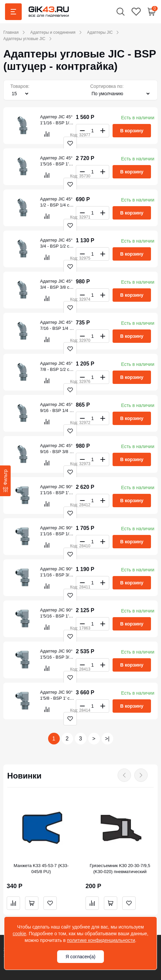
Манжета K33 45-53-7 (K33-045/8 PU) (41, 869)
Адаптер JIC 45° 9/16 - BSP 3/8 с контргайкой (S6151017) (56, 449)
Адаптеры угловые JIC (24, 39)
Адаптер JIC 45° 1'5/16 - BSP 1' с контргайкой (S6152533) (56, 161)
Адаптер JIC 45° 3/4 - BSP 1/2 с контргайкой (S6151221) (56, 243)
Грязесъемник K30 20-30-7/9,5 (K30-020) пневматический (120, 869)
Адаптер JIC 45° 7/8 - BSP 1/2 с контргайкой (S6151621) (56, 367)
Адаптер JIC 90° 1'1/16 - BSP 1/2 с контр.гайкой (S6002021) (56, 531)
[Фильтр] (5, 481)
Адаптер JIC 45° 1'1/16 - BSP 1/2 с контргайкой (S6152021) (56, 120)
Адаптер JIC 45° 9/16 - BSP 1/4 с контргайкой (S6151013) (56, 408)
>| (107, 739)
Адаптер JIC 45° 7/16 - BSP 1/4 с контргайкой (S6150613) (56, 326)
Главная (11, 32)
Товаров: (20, 86)
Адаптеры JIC (100, 32)
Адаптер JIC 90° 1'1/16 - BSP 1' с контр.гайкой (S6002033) (56, 490)
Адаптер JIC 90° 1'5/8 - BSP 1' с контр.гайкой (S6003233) (56, 695)
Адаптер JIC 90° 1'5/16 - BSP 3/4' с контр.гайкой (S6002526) (56, 654)
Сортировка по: (107, 86)
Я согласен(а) (80, 957)
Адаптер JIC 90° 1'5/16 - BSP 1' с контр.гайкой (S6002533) (56, 613)
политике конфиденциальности (101, 940)
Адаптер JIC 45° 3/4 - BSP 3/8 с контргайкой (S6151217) (56, 285)
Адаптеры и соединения (53, 32)
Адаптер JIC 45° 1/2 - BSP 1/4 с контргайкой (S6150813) (56, 202)
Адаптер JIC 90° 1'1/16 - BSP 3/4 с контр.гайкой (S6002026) (56, 572)
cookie (19, 934)
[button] (121, 11)
